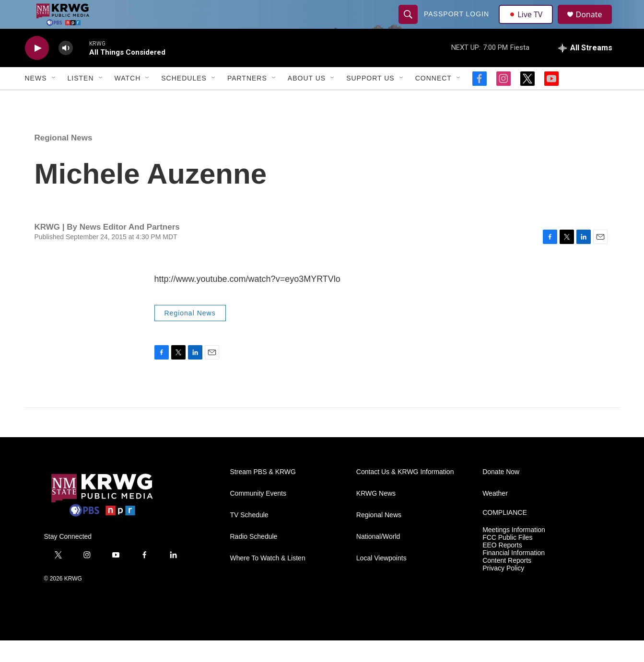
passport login (458, 25)
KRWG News (376, 515)
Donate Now (501, 494)
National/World (378, 558)
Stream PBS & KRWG (263, 494)
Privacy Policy (503, 590)
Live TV (529, 25)
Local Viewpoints (381, 580)
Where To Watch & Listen (268, 580)
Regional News (64, 159)
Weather (495, 515)
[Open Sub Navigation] (54, 100)
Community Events (258, 515)
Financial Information (514, 575)
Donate (595, 25)
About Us (307, 100)
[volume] (66, 70)
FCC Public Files (507, 559)
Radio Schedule (254, 558)
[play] (37, 70)
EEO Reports (502, 567)
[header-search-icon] (410, 25)
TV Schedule (249, 537)
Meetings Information (514, 552)
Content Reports (507, 582)
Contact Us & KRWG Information (405, 494)
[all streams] (585, 70)
